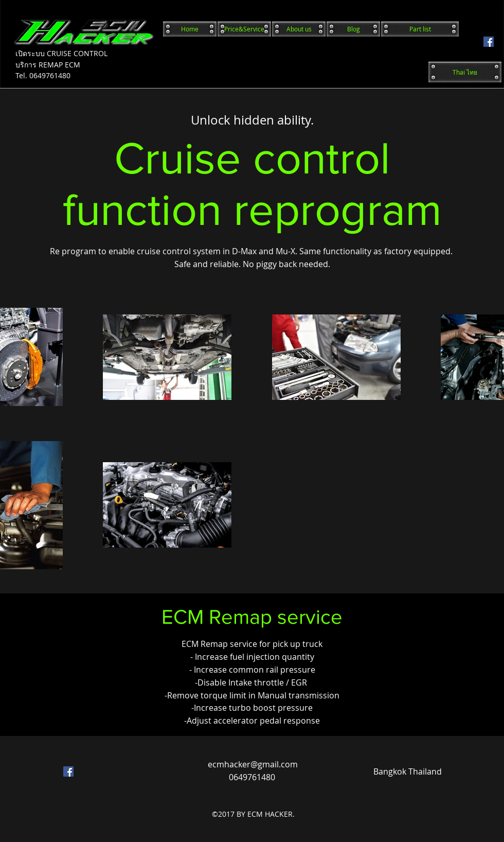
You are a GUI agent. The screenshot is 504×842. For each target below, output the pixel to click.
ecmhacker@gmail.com (253, 764)
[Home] (190, 29)
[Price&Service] (244, 29)
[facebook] (489, 42)
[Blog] (353, 29)
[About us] (299, 29)
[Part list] (420, 29)
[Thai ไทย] (465, 72)
